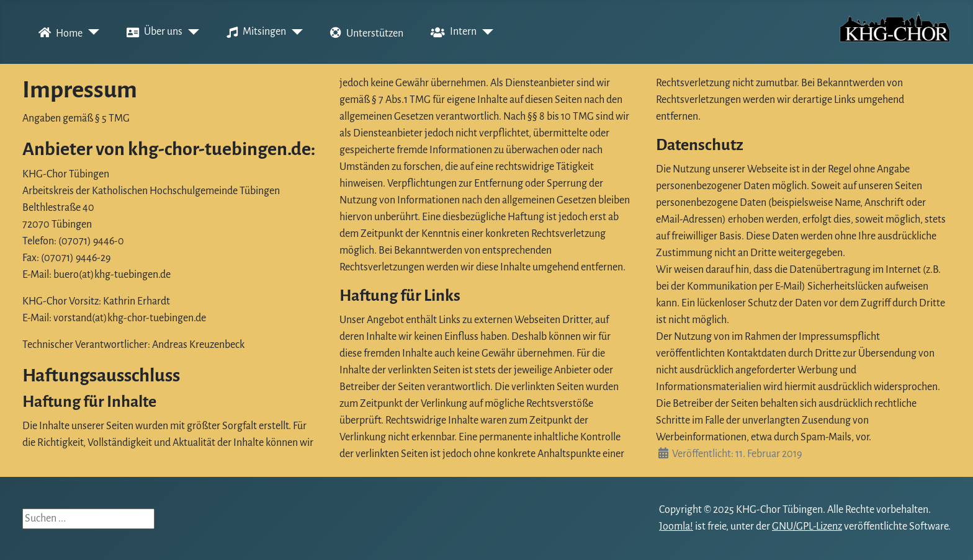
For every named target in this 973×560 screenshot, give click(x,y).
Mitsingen (254, 32)
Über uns (152, 32)
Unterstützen (364, 32)
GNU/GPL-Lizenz (807, 527)
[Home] (91, 32)
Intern (451, 32)
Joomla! (676, 527)
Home (58, 32)
